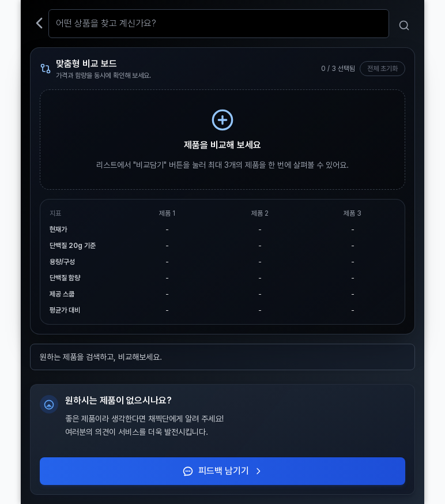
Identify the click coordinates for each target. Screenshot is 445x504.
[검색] (404, 25)
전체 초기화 (382, 69)
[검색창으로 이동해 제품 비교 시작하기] (223, 140)
